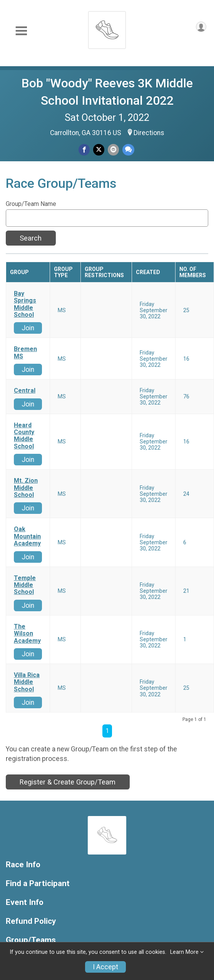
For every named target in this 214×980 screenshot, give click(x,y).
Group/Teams (31, 940)
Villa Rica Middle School (27, 682)
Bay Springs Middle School (25, 304)
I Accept (105, 967)
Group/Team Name (31, 204)
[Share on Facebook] (84, 150)
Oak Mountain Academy (27, 536)
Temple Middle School (25, 585)
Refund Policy (31, 921)
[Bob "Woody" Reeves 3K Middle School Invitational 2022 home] (107, 28)
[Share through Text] (128, 150)
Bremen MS (25, 353)
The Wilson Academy (27, 634)
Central (25, 391)
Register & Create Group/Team (68, 782)
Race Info (23, 865)
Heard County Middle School (24, 436)
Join (28, 328)
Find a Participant (38, 884)
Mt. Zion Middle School (26, 488)
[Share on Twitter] (99, 150)
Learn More (184, 952)
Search (31, 238)
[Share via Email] (113, 150)
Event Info (25, 902)
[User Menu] (201, 27)
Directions (149, 133)
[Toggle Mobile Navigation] (21, 31)
